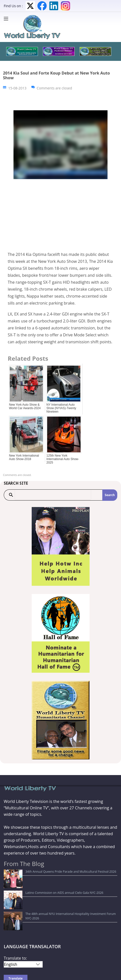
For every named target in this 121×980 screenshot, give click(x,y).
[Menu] (7, 19)
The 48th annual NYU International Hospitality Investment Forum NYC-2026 (59, 886)
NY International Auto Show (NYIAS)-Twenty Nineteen (61, 408)
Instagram (65, 6)
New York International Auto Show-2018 (24, 457)
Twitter (30, 6)
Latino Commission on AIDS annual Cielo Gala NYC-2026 (46, 879)
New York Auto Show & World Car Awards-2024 (25, 406)
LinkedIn (54, 6)
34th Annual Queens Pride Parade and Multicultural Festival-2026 (52, 872)
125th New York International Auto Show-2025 (63, 459)
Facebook (42, 6)
